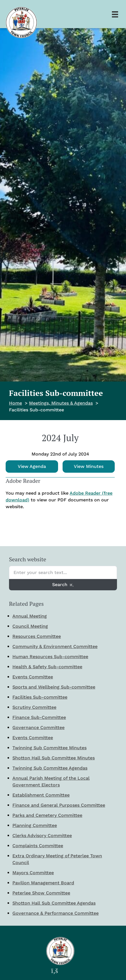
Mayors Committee (33, 873)
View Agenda (32, 466)
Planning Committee (35, 825)
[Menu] (115, 14)
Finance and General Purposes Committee (59, 805)
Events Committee (33, 677)
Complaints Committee (38, 846)
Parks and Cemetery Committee (47, 815)
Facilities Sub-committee (40, 697)
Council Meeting (30, 626)
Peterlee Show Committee (41, 893)
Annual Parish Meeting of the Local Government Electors (51, 781)
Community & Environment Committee (55, 646)
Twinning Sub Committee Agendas (50, 768)
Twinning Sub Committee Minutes (49, 748)
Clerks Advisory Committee (42, 836)
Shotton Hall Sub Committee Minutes (54, 758)
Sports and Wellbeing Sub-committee (54, 687)
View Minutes (89, 466)
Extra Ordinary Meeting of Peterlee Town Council (57, 859)
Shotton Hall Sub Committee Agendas (54, 903)
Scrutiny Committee (34, 707)
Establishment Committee (41, 795)
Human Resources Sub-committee (50, 657)
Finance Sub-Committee (39, 717)
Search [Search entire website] (63, 585)
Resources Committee (37, 636)
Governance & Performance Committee (56, 913)
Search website (28, 559)
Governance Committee (38, 727)
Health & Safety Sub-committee (47, 667)
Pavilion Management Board (43, 883)
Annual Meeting (30, 616)
